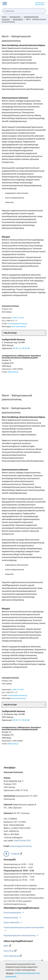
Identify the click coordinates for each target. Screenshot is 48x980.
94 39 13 (17, 348)
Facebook (15, 854)
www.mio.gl (9, 951)
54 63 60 (26, 348)
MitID (6, 946)
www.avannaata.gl (19, 327)
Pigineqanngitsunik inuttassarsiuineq (19, 936)
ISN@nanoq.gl (13, 372)
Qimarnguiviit (18, 19)
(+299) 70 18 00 (18, 318)
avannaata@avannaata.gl (17, 324)
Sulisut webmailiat (12, 922)
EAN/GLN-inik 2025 (22, 841)
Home (4, 17)
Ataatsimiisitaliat (11, 918)
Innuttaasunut (15, 17)
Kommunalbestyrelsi (12, 913)
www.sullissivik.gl (11, 956)
